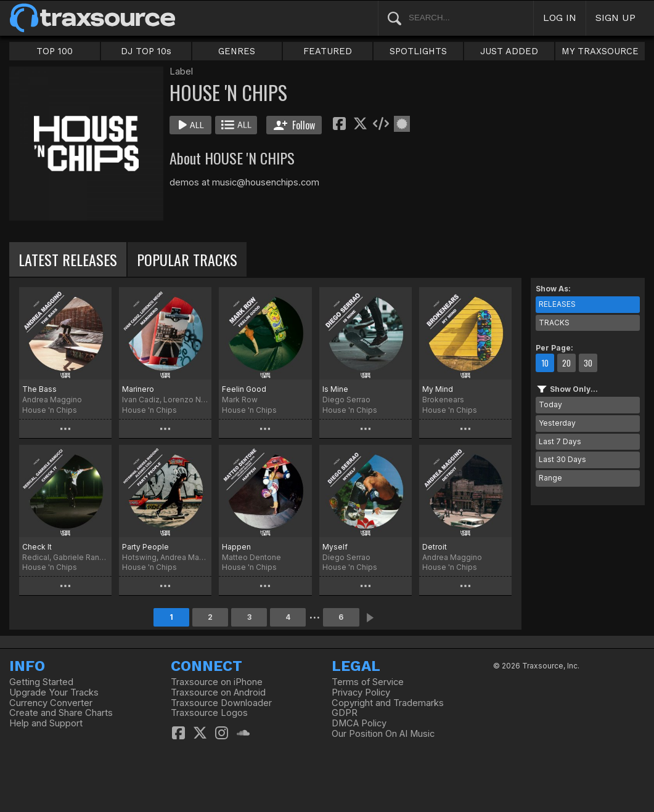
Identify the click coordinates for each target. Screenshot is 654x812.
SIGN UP (615, 18)
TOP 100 (55, 51)
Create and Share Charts (61, 713)
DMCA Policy (359, 723)
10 (545, 363)
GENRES (237, 51)
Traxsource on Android (218, 692)
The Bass (39, 389)
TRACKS (554, 323)
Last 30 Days (562, 459)
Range (550, 478)
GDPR (345, 713)
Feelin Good (244, 389)
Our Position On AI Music (383, 734)
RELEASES (557, 304)
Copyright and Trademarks (388, 703)
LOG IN (560, 18)
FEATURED (328, 51)
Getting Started (41, 682)
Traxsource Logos (209, 713)
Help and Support (46, 723)
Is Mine (335, 389)
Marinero (138, 389)
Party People (145, 547)
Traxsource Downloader (221, 703)
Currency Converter (51, 703)
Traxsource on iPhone (217, 682)
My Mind (438, 389)
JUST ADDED (509, 51)
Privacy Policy (361, 692)
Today (550, 404)
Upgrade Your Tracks (54, 692)
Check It (37, 547)
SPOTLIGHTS (418, 51)
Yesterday (557, 423)
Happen (236, 547)
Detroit (435, 547)
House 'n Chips (50, 410)
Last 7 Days (560, 441)
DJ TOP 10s (146, 51)
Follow (294, 125)
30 (588, 363)
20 (566, 363)
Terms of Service (368, 682)
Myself (335, 547)
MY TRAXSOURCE (600, 51)
